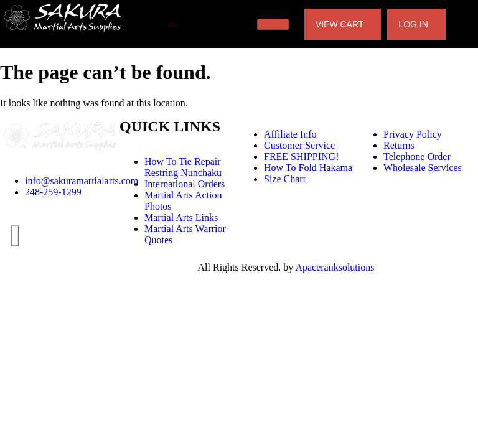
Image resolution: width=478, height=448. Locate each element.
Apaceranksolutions (335, 267)
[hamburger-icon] (273, 24)
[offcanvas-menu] (172, 25)
